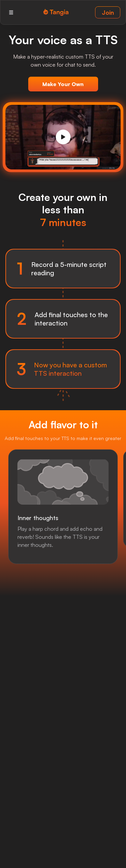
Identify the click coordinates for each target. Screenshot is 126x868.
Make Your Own (63, 84)
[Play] (63, 137)
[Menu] (11, 12)
